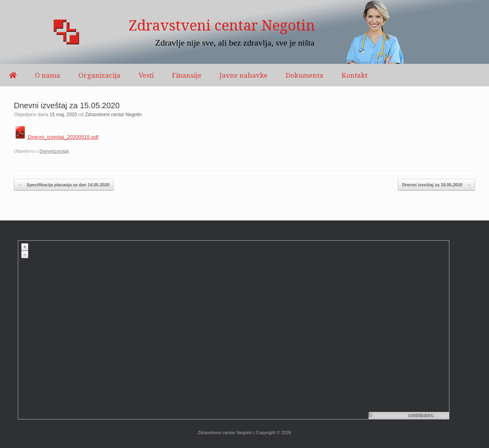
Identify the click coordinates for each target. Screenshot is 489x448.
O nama (48, 75)
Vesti (146, 75)
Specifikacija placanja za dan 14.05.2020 (64, 185)
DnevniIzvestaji (54, 151)
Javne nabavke (244, 75)
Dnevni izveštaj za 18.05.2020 (436, 185)
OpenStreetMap (390, 415)
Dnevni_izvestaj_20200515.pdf (56, 137)
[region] (244, 32)
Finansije (187, 75)
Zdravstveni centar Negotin (114, 115)
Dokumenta (305, 75)
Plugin (442, 415)
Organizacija (99, 75)
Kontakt (354, 75)
